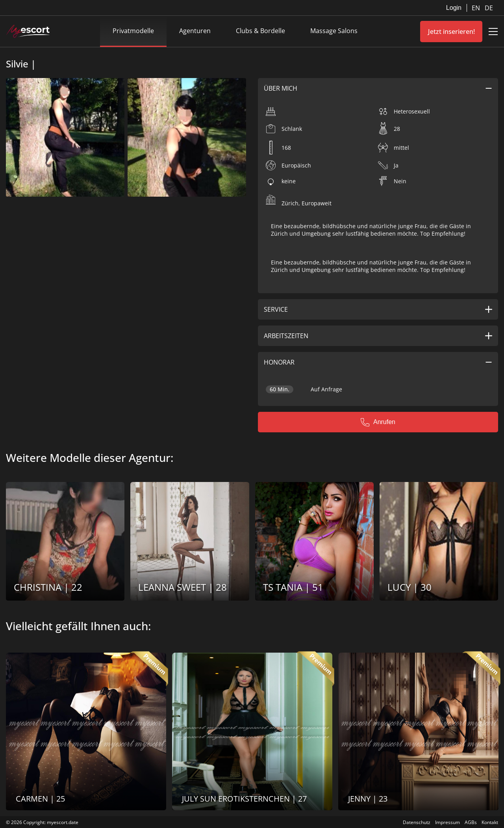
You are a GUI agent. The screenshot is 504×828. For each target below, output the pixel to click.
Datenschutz (417, 822)
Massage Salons (334, 31)
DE (489, 8)
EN (477, 8)
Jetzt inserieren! (451, 32)
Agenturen (195, 31)
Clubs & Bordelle (260, 31)
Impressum (447, 822)
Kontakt (490, 822)
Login (454, 8)
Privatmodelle (133, 31)
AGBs (471, 822)
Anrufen (378, 422)
